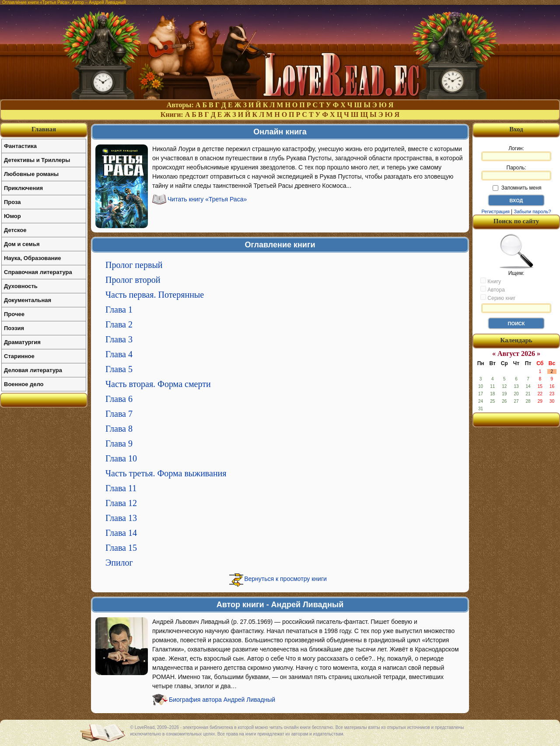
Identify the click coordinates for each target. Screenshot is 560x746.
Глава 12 (121, 503)
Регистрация (495, 211)
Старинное (19, 356)
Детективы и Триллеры (37, 160)
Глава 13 (121, 518)
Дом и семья (22, 244)
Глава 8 (119, 429)
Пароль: (516, 172)
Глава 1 (119, 310)
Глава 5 (119, 369)
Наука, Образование (32, 258)
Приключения (23, 188)
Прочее (14, 314)
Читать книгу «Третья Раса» (207, 199)
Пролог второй (133, 280)
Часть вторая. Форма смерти (158, 384)
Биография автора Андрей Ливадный (222, 700)
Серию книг (498, 298)
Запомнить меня (517, 188)
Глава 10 (121, 458)
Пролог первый (134, 265)
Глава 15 (121, 548)
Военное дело (24, 384)
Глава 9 (119, 443)
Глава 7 (119, 414)
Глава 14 (121, 533)
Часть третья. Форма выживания (166, 473)
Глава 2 (119, 324)
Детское (15, 230)
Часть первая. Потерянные (155, 295)
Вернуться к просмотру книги (285, 579)
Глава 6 (119, 399)
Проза (12, 202)
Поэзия (14, 328)
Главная (44, 129)
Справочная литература (38, 272)
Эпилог (119, 563)
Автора (493, 289)
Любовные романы (31, 174)
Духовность (21, 286)
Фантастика (20, 146)
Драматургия (22, 342)
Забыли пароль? (533, 211)
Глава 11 (121, 488)
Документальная (28, 300)
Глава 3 (119, 339)
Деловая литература (33, 370)
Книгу (491, 281)
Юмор (12, 216)
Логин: (516, 153)
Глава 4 (119, 354)
